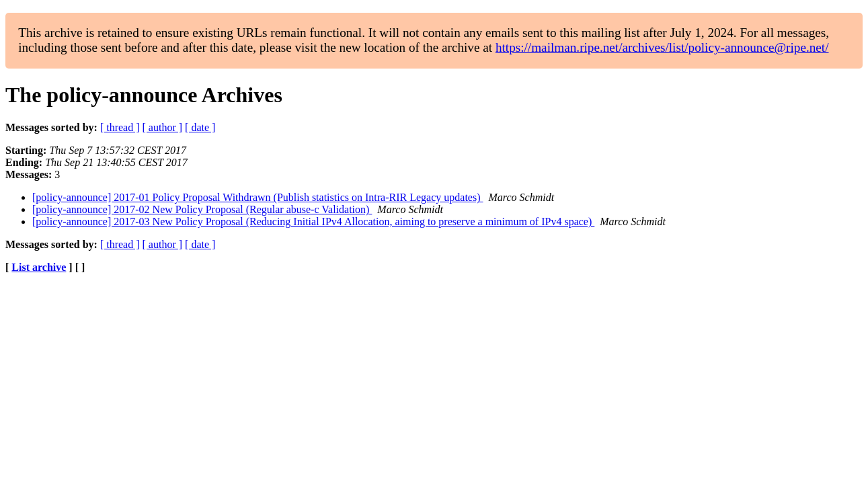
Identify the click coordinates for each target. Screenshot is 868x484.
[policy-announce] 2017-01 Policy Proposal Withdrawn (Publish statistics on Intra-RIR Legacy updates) (258, 197)
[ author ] (163, 127)
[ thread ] (120, 127)
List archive (39, 267)
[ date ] (200, 127)
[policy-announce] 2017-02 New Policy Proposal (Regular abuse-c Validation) (202, 209)
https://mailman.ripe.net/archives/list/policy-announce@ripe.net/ (662, 47)
